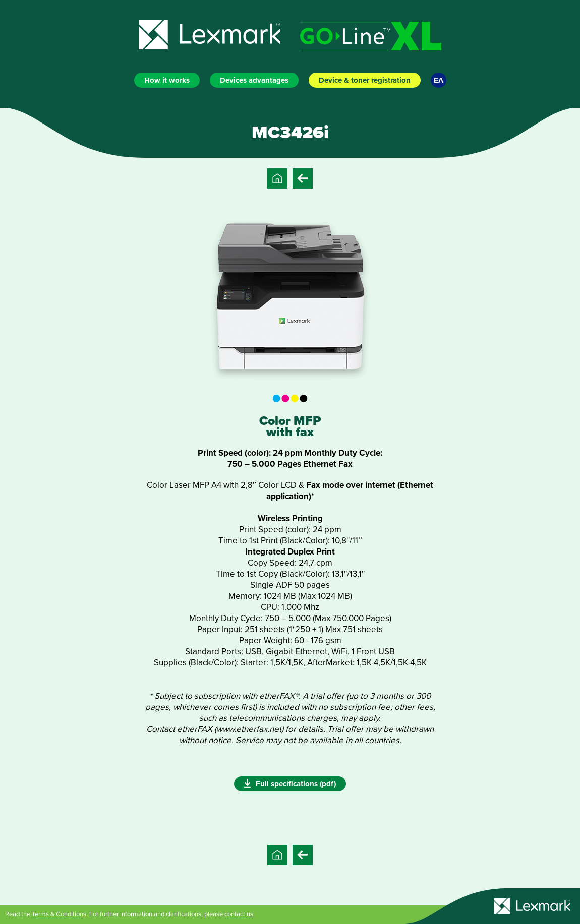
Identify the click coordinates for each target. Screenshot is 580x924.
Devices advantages (254, 80)
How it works (167, 80)
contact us (239, 914)
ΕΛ (439, 80)
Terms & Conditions (59, 914)
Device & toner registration (365, 80)
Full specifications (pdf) (290, 783)
